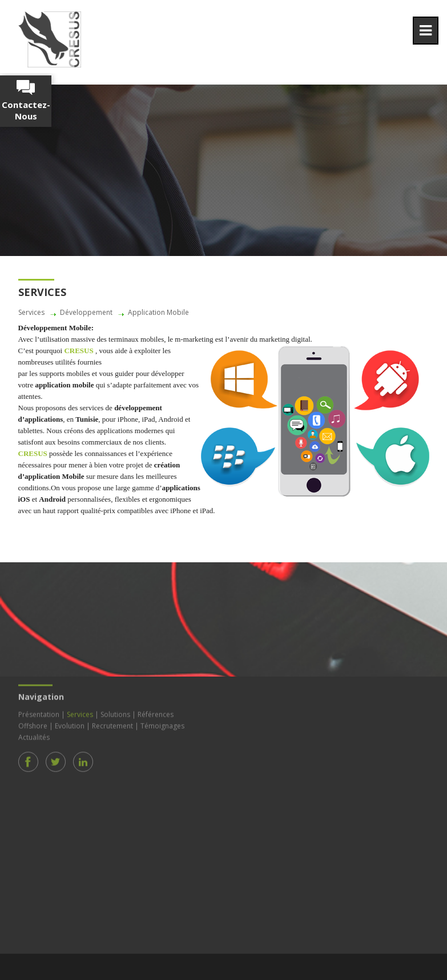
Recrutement (112, 723)
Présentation (39, 712)
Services (80, 712)
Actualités (34, 735)
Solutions (115, 712)
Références (156, 712)
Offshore (33, 723)
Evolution (70, 723)
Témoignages (162, 723)
